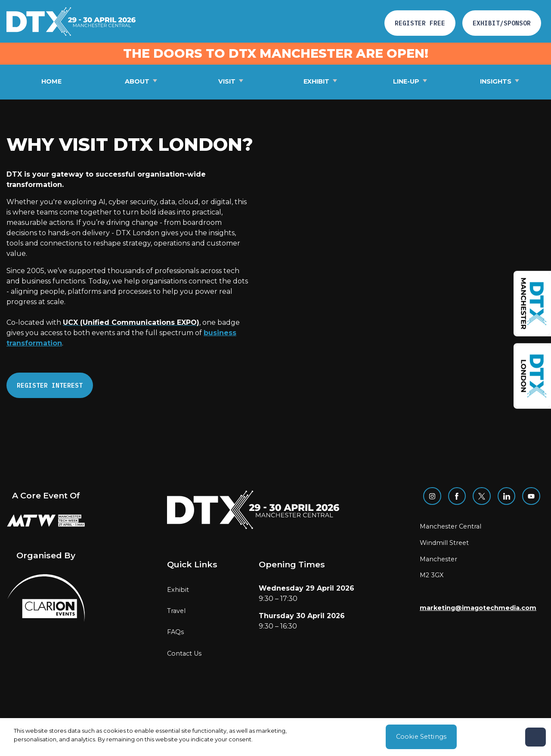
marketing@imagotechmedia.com (478, 608)
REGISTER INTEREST (50, 385)
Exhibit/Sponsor (502, 23)
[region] (275, 737)
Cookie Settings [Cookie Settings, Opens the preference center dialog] (421, 737)
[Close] (536, 737)
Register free (420, 23)
